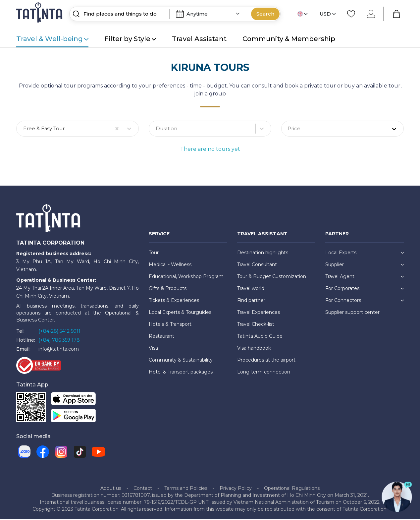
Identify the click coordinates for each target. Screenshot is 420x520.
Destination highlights (263, 253)
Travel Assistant (199, 39)
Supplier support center (352, 313)
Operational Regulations (292, 489)
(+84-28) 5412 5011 (59, 332)
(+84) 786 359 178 (59, 341)
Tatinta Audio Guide (260, 337)
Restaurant (161, 337)
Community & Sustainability (181, 361)
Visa (153, 349)
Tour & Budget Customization (272, 277)
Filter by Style (130, 39)
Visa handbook (254, 349)
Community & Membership (289, 39)
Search (265, 14)
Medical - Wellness (170, 265)
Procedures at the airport (266, 361)
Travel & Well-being (52, 39)
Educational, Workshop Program (186, 277)
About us (111, 489)
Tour (154, 253)
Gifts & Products (168, 289)
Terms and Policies (186, 489)
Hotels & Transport (170, 325)
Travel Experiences (259, 313)
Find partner (251, 301)
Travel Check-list (256, 325)
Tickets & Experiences (174, 301)
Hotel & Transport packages (181, 373)
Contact (143, 489)
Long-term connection (264, 373)
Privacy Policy (236, 489)
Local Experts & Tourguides (180, 313)
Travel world (251, 289)
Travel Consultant (257, 265)
